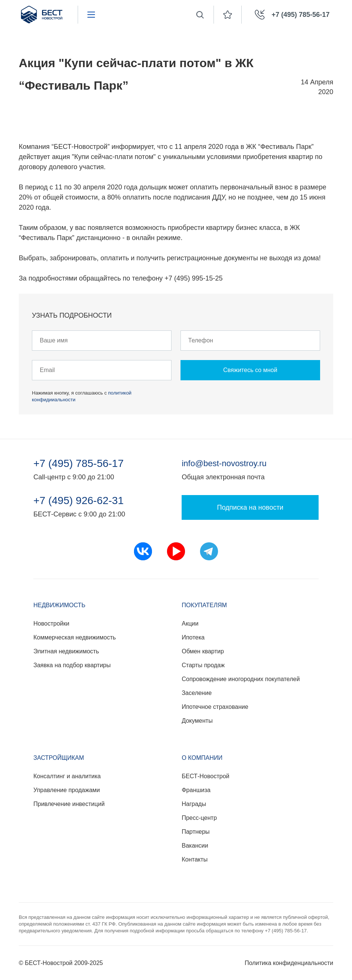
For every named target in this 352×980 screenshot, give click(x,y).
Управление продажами (67, 790)
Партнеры (196, 832)
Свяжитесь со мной (250, 370)
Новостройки (51, 624)
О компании (202, 758)
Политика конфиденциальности (289, 963)
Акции (190, 624)
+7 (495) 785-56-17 (79, 464)
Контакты (195, 859)
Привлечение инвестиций (69, 804)
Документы (197, 721)
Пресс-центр (199, 818)
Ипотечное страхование (215, 707)
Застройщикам (59, 758)
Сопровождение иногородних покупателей (241, 679)
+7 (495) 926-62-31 (79, 501)
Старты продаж (203, 665)
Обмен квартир (203, 651)
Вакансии (195, 846)
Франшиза (196, 790)
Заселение (197, 693)
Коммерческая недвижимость (75, 637)
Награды (194, 804)
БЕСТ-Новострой (205, 776)
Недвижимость (59, 605)
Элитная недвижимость (66, 651)
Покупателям (204, 605)
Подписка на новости (250, 507)
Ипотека (193, 637)
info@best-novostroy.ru (224, 463)
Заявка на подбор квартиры (72, 665)
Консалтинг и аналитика (67, 776)
